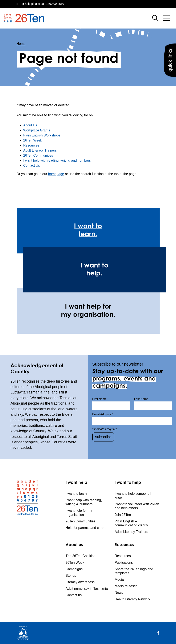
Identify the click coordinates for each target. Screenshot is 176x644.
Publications (124, 563)
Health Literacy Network (132, 599)
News (119, 593)
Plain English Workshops (42, 135)
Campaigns (74, 569)
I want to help (128, 483)
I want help (76, 483)
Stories (71, 576)
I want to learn (76, 494)
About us (74, 545)
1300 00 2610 (55, 4)
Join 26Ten (123, 515)
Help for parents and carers (86, 528)
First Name (99, 399)
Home (21, 44)
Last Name (141, 399)
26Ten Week (33, 140)
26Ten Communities (38, 155)
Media (119, 580)
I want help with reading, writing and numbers (57, 160)
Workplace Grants (37, 130)
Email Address (103, 414)
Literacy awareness (80, 582)
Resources (31, 145)
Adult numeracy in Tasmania (87, 589)
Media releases (126, 586)
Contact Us (32, 166)
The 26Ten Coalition (81, 556)
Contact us (74, 595)
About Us (30, 125)
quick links (170, 60)
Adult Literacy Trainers (40, 150)
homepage (56, 174)
